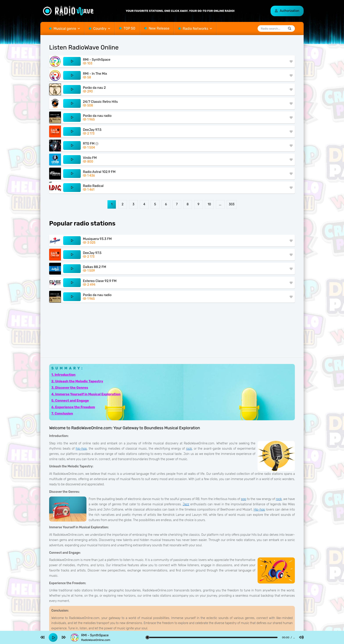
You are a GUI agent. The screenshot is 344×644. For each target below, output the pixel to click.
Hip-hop (259, 510)
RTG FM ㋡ (91, 144)
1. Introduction (63, 375)
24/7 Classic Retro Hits (100, 102)
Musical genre (65, 29)
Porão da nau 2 (94, 88)
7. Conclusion (62, 413)
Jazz (186, 504)
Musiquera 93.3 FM (97, 239)
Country (100, 29)
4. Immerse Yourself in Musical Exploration (86, 394)
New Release (159, 28)
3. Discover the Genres (70, 388)
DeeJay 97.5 (92, 130)
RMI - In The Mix (95, 74)
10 (209, 204)
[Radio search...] (290, 29)
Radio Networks (195, 29)
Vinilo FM (90, 158)
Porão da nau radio (97, 116)
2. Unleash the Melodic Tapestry (77, 381)
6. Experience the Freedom (73, 407)
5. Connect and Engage (70, 401)
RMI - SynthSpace (97, 60)
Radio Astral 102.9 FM (99, 172)
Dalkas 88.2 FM (94, 267)
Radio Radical (93, 186)
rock (189, 449)
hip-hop (81, 449)
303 (232, 204)
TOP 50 (129, 28)
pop (244, 499)
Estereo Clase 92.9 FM (100, 281)
